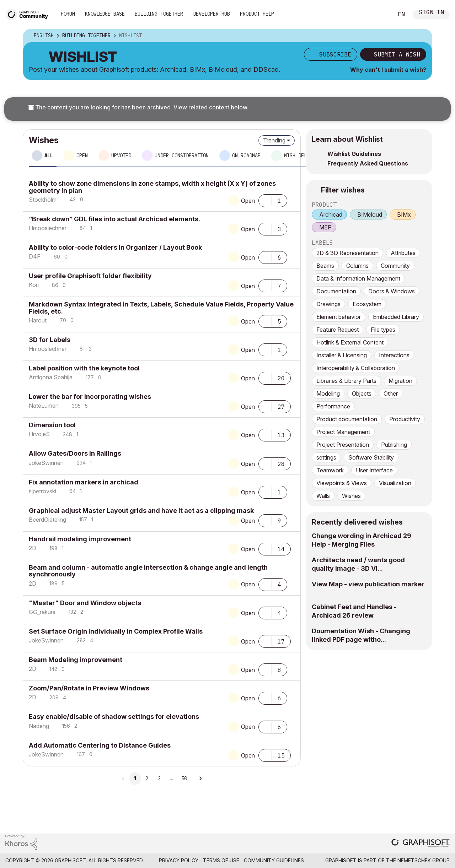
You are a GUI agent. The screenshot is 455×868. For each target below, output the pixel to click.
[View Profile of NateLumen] (44, 406)
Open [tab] (82, 156)
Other (391, 394)
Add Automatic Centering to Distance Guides (100, 745)
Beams (325, 266)
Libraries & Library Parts (346, 381)
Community (395, 266)
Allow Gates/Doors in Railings (75, 453)
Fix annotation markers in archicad (84, 482)
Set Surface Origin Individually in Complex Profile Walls (116, 631)
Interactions (394, 355)
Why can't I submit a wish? (388, 70)
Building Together (159, 14)
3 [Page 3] (159, 779)
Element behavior (339, 317)
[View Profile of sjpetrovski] (42, 491)
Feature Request (338, 330)
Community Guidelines (274, 860)
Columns (357, 266)
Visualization (395, 483)
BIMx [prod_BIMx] (404, 215)
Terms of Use (221, 860)
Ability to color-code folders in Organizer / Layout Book (115, 247)
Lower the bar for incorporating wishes (90, 397)
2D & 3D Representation (347, 253)
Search (380, 15)
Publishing (394, 445)
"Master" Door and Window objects (85, 603)
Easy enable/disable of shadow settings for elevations (114, 717)
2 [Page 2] (147, 779)
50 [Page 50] (184, 779)
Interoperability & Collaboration (356, 368)
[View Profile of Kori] (34, 285)
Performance (333, 406)
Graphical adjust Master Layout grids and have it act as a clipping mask (141, 511)
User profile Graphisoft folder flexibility (90, 276)
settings (326, 457)
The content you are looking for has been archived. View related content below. (138, 107)
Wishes (351, 496)
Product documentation (347, 419)
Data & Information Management (358, 278)
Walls (323, 496)
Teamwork (330, 470)
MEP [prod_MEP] (325, 227)
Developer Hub (212, 14)
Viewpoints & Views (342, 483)
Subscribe (335, 54)
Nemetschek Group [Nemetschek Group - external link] (424, 860)
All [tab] (49, 156)
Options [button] (422, 36)
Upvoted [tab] (121, 156)
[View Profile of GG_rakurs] (42, 612)
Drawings (328, 304)
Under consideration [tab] (182, 156)
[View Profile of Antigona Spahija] (51, 377)
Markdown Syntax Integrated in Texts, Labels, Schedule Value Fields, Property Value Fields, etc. (161, 308)
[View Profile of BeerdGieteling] (47, 520)
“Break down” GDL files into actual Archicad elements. (114, 219)
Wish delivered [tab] (304, 156)
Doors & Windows (392, 291)
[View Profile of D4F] (35, 256)
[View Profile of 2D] (33, 548)
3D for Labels (50, 340)
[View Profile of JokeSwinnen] (46, 463)
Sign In (432, 13)
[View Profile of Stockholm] (43, 200)
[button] (265, 200)
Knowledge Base (105, 14)
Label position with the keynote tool (84, 368)
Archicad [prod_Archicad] (331, 215)
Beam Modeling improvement (76, 660)
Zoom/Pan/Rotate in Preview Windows (89, 688)
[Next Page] (200, 779)
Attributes (403, 253)
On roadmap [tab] (246, 156)
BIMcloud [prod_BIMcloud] (370, 215)
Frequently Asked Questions (368, 163)
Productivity (405, 419)
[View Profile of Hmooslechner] (48, 228)
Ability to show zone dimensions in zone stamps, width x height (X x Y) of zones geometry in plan (152, 187)
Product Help (257, 14)
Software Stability (371, 457)
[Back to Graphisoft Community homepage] (29, 14)
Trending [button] (274, 140)
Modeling (328, 394)
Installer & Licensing (342, 355)
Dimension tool (52, 425)
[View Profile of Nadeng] (39, 726)
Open (248, 201)
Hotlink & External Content (350, 342)
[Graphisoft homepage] (421, 844)
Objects (362, 394)
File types (383, 330)
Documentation (336, 291)
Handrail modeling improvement (80, 539)
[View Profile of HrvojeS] (39, 434)
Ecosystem (367, 304)
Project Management (343, 432)
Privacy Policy (179, 860)
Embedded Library (396, 317)
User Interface (374, 470)
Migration (400, 381)
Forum (68, 14)
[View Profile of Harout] (38, 320)
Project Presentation (343, 445)
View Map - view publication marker (368, 584)
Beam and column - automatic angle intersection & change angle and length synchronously (148, 571)
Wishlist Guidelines (354, 154)
